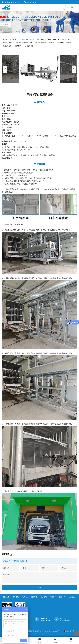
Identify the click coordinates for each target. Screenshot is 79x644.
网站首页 (6, 597)
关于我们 (16, 597)
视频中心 (62, 597)
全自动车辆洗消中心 (11, 39)
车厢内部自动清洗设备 (30, 39)
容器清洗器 (29, 46)
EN (72, 8)
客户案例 (44, 597)
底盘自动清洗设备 (49, 39)
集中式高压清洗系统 (24, 43)
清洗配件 (18, 46)
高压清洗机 (7, 46)
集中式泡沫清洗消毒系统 (45, 43)
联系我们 (53, 597)
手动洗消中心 (8, 43)
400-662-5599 (45, 621)
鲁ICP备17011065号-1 (52, 631)
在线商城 (72, 597)
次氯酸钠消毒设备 (64, 43)
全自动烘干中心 (65, 39)
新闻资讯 (34, 597)
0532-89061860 (66, 621)
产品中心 (25, 597)
